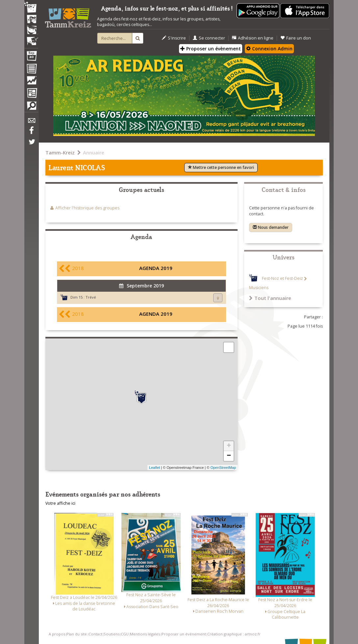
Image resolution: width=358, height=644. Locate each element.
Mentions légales (145, 634)
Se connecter (209, 38)
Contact (95, 634)
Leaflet (154, 468)
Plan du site (77, 634)
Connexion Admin (269, 49)
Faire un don (296, 38)
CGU (125, 634)
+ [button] (229, 446)
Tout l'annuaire (270, 298)
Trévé (91, 297)
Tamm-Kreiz (60, 152)
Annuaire (94, 152)
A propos (57, 634)
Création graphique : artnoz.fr (234, 634)
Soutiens (112, 634)
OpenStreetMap (223, 468)
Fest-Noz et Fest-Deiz (282, 279)
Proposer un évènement (211, 49)
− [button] (229, 456)
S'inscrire (174, 38)
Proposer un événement (184, 634)
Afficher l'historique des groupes (87, 208)
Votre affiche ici (60, 503)
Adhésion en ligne (253, 38)
